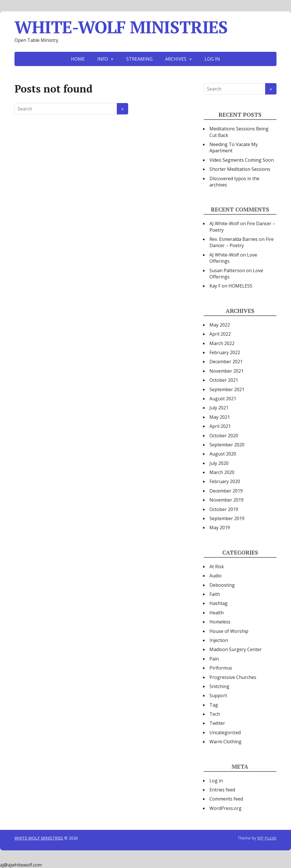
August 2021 (223, 399)
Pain (214, 659)
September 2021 (227, 389)
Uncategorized (225, 732)
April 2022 (220, 334)
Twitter (217, 723)
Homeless (220, 622)
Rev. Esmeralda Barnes (234, 239)
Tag (214, 705)
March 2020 (222, 472)
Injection (219, 640)
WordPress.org (225, 808)
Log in (216, 781)
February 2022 (225, 352)
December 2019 (226, 491)
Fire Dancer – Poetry (242, 242)
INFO (103, 59)
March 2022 (222, 343)
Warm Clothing (225, 742)
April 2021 (220, 426)
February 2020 (225, 481)
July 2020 (219, 463)
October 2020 (224, 436)
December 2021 (226, 362)
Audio (216, 576)
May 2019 (220, 528)
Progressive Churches (233, 677)
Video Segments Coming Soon (242, 160)
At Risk (217, 567)
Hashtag (219, 603)
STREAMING (139, 59)
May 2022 (220, 325)
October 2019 (224, 509)
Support (218, 695)
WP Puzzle (267, 838)
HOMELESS (240, 286)
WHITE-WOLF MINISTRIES (121, 27)
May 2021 (220, 417)
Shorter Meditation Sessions (240, 169)
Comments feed (226, 799)
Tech (215, 714)
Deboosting (222, 585)
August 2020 (223, 454)
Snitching (219, 686)
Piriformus (221, 668)
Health (217, 613)
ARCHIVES (176, 59)
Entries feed (222, 790)
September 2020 (227, 445)
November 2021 (226, 371)
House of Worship (229, 631)
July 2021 (219, 408)
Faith (215, 594)
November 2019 (226, 500)
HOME (78, 59)
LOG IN (212, 59)
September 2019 (227, 518)
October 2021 (224, 380)
